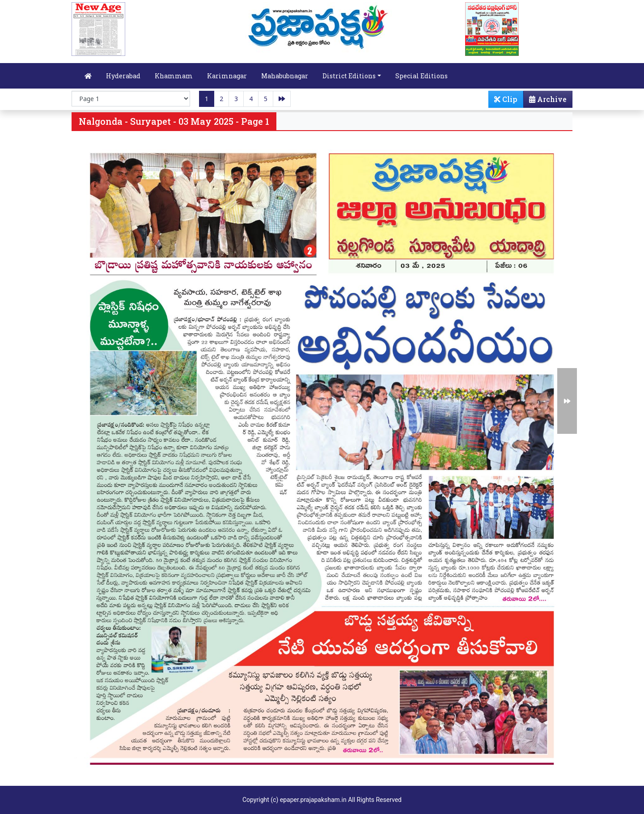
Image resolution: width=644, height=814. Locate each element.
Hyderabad (123, 76)
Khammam (174, 76)
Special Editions (422, 76)
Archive (545, 101)
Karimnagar (227, 76)
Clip (506, 99)
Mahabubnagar (285, 76)
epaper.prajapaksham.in (313, 800)
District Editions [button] (349, 76)
